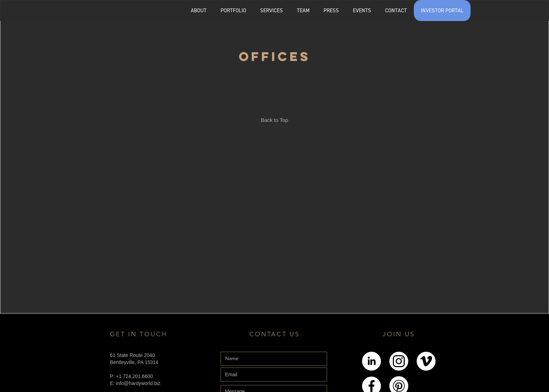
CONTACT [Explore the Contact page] (396, 11)
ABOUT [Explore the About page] (199, 11)
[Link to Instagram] (399, 361)
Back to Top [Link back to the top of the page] (274, 120)
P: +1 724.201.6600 (131, 376)
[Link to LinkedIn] (371, 361)
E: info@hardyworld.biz (135, 383)
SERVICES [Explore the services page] (272, 11)
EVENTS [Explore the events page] (362, 11)
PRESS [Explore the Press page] (331, 11)
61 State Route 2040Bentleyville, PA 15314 (134, 359)
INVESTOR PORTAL (442, 11)
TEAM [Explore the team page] (303, 11)
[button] (233, 11)
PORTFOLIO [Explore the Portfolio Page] (233, 11)
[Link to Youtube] (426, 361)
